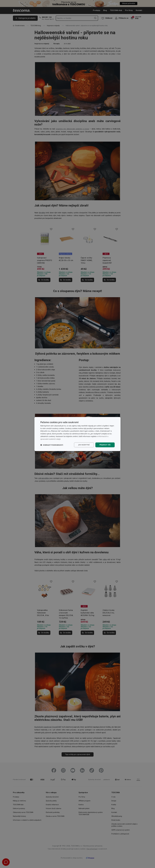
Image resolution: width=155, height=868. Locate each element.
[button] (52, 445)
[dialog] (77, 434)
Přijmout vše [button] (105, 445)
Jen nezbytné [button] (84, 445)
